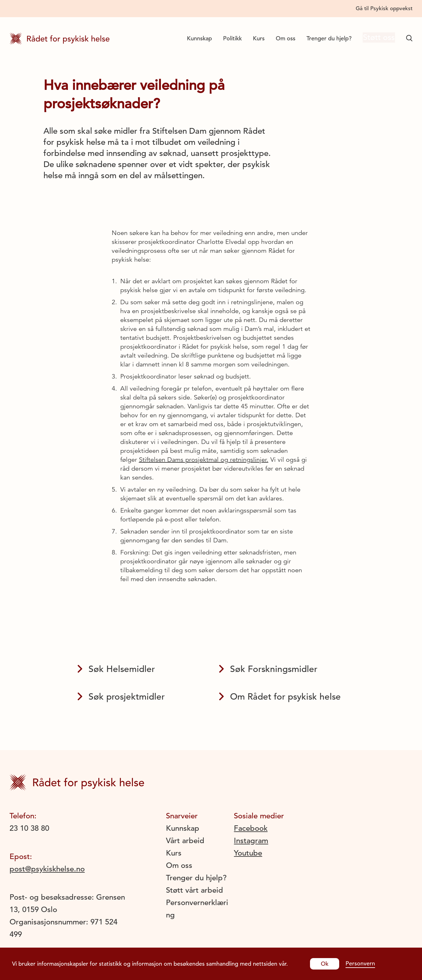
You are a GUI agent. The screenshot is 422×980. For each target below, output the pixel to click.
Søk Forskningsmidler (268, 669)
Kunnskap (194, 38)
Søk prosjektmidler (121, 697)
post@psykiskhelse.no (47, 869)
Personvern (360, 963)
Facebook (251, 828)
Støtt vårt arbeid (195, 890)
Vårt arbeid (185, 841)
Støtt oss (376, 38)
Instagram (251, 841)
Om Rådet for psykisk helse (280, 697)
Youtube (248, 853)
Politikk (227, 38)
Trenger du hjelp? (324, 38)
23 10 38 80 (29, 828)
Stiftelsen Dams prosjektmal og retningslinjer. (204, 460)
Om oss (280, 38)
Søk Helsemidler (116, 669)
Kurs (254, 38)
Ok (325, 964)
